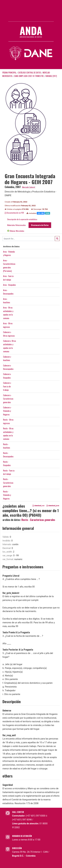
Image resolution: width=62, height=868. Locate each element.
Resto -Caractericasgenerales (8, 483)
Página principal (9, 73)
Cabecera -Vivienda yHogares (7, 411)
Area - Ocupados (9, 285)
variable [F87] (51, 76)
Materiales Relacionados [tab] (17, 225)
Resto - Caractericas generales (38, 520)
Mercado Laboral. (29, 187)
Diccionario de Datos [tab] (40, 225)
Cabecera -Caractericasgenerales (8, 399)
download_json (53, 505)
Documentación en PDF (14, 213)
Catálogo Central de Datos (30, 73)
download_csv (38, 505)
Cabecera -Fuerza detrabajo (7, 386)
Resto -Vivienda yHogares (7, 495)
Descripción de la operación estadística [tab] (22, 219)
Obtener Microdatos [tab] (16, 231)
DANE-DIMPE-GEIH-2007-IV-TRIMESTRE (29, 76)
